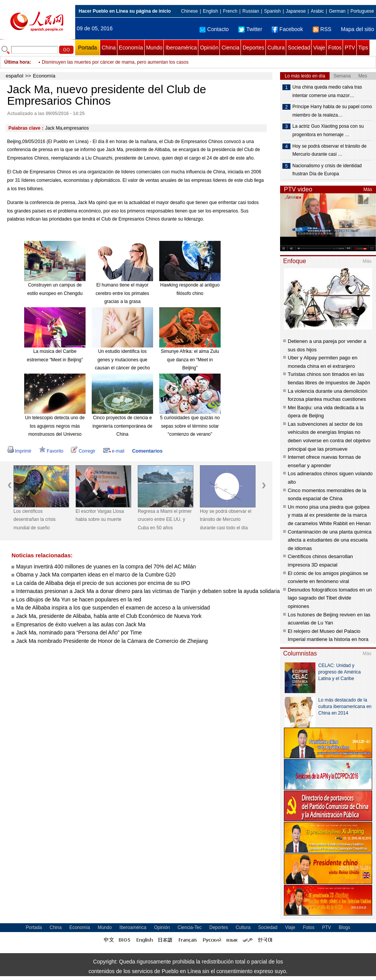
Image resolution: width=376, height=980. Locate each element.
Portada (87, 48)
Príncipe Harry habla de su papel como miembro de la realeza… (332, 111)
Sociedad (299, 48)
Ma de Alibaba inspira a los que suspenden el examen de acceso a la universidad (113, 608)
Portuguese (362, 11)
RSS (322, 29)
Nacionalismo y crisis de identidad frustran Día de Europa (327, 170)
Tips (363, 48)
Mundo (154, 48)
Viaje (319, 48)
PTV (350, 48)
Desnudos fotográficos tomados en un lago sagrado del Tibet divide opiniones (330, 598)
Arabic (317, 11)
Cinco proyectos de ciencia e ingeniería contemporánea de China (122, 426)
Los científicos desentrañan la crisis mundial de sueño (35, 520)
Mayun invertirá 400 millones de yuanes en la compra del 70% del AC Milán (106, 567)
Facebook (287, 29)
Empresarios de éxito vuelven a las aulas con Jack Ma (81, 624)
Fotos (335, 48)
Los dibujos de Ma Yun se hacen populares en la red (79, 600)
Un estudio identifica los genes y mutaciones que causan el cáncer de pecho (122, 360)
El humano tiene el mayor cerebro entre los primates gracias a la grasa (122, 293)
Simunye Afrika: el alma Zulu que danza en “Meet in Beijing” (190, 360)
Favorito (51, 451)
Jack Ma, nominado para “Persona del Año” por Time (79, 632)
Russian (251, 11)
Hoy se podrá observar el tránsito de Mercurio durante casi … (329, 150)
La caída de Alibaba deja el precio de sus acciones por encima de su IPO (103, 583)
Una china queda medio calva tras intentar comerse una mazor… (327, 91)
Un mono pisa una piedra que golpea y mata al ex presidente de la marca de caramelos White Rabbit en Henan (329, 515)
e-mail (114, 451)
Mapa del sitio (358, 29)
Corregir (83, 451)
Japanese (296, 11)
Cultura (276, 48)
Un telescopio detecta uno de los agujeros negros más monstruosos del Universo (55, 426)
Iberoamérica (181, 48)
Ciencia (230, 48)
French (230, 11)
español (15, 76)
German (337, 11)
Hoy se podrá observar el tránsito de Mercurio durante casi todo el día (226, 520)
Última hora (17, 62)
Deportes (253, 48)
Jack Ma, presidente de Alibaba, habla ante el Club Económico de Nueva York (109, 616)
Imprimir (19, 451)
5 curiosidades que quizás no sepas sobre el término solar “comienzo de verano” (190, 426)
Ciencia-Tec (190, 927)
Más (368, 189)
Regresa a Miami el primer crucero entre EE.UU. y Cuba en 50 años (165, 520)
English (210, 11)
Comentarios (147, 451)
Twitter (250, 29)
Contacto (214, 29)
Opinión (209, 48)
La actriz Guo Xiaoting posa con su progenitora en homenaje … (328, 130)
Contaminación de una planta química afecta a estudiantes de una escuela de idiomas (330, 540)
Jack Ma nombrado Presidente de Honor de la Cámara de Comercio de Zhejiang (112, 641)
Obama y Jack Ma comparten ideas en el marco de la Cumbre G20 (96, 575)
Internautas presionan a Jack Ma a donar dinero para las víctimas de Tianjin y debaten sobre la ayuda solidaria (148, 591)
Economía (131, 48)
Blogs (345, 927)
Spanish (272, 11)
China (109, 48)
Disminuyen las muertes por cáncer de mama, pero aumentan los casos (115, 62)
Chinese (190, 11)
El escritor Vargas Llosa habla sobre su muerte (100, 516)
